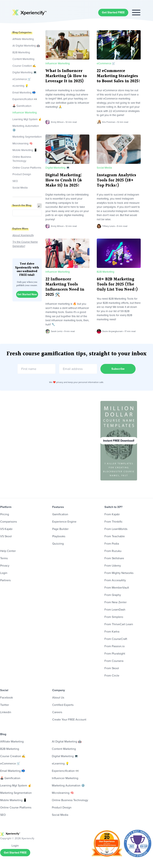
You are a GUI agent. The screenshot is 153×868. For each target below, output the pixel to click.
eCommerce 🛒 (22, 79)
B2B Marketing (21, 52)
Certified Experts (63, 705)
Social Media (20, 188)
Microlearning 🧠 (23, 143)
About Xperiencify (23, 235)
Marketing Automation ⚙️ (26, 128)
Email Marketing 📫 (24, 93)
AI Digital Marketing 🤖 (26, 46)
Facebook (7, 697)
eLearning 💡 (21, 86)
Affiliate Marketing (23, 39)
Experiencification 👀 (25, 99)
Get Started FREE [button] (113, 12)
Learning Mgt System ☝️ (27, 119)
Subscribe (118, 369)
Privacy (5, 566)
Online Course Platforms (27, 168)
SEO (15, 181)
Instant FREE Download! (119, 441)
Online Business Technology (22, 159)
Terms (4, 558)
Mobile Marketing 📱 (25, 150)
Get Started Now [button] (27, 294)
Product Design (22, 174)
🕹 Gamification (22, 106)
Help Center (8, 551)
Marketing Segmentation (27, 137)
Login (4, 573)
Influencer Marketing (25, 113)
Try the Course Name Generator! (25, 244)
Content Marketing (23, 59)
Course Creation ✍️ (24, 66)
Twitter (5, 705)
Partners (5, 580)
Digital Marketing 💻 (25, 72)
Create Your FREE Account (69, 719)
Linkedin (6, 712)
